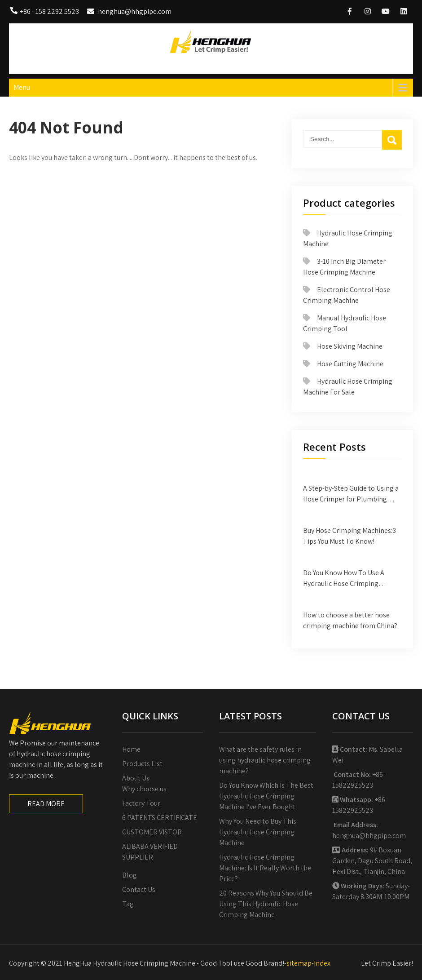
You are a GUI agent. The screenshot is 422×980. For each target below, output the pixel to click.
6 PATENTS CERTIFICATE (160, 818)
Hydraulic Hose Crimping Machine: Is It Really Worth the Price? (265, 868)
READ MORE (46, 804)
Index (322, 963)
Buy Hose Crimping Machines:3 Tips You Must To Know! (349, 536)
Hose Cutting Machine (350, 364)
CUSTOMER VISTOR (152, 832)
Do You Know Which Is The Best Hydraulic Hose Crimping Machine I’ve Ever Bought (266, 796)
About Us (136, 778)
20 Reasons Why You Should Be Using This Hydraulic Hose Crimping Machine (266, 904)
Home (131, 749)
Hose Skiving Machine (350, 346)
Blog (130, 875)
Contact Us (139, 889)
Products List (142, 764)
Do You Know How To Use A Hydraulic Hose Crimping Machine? (344, 579)
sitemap (299, 963)
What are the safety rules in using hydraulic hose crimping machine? (265, 760)
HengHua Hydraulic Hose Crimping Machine (211, 62)
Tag (128, 904)
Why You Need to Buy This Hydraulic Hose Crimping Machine (258, 832)
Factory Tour (141, 803)
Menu (22, 87)
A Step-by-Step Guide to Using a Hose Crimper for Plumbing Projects (351, 494)
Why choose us (144, 789)
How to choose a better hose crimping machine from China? (350, 620)
